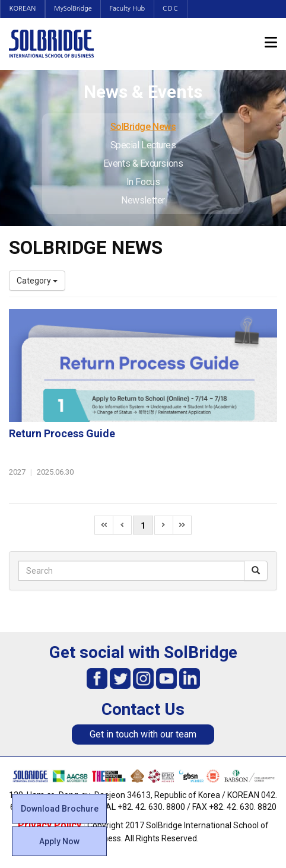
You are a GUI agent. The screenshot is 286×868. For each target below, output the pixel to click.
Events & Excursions (143, 163)
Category (37, 281)
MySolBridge (74, 9)
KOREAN (23, 9)
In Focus (143, 182)
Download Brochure (60, 809)
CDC (173, 9)
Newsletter (143, 200)
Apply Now (59, 841)
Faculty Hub (129, 9)
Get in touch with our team (143, 734)
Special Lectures (143, 145)
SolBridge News (143, 127)
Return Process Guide (62, 433)
